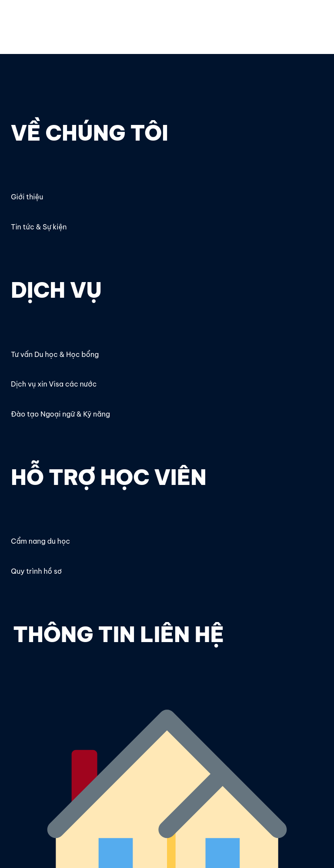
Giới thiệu (27, 197)
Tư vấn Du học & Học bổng (55, 354)
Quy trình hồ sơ (36, 571)
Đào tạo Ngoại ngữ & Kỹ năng (60, 414)
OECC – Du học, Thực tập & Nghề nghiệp (69, 20)
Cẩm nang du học (40, 541)
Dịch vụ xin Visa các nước (54, 384)
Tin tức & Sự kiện (39, 227)
